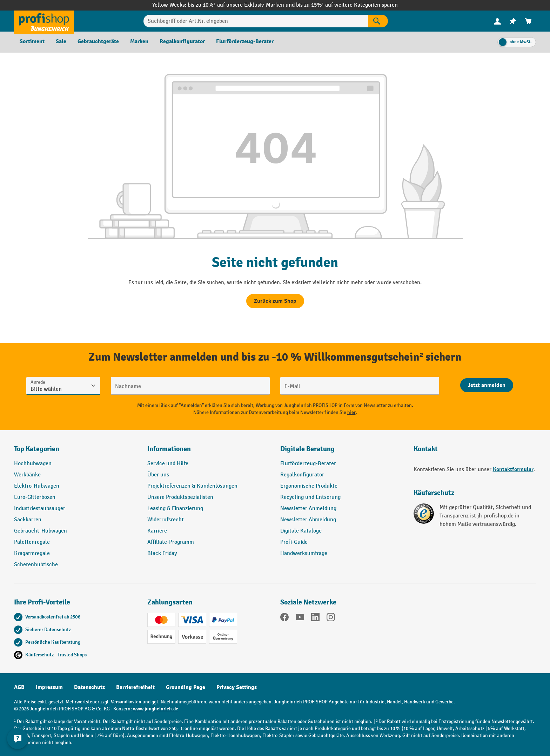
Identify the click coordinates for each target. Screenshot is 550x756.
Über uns (158, 475)
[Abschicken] (487, 385)
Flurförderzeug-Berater (308, 464)
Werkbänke (27, 475)
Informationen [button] (169, 449)
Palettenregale (32, 542)
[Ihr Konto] (497, 21)
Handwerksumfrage (304, 553)
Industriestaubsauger (40, 509)
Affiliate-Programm (171, 542)
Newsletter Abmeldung (308, 520)
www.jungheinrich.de (156, 709)
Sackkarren (28, 520)
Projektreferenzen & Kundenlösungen (192, 486)
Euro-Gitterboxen (35, 497)
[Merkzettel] (513, 21)
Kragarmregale (32, 553)
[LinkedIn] (315, 618)
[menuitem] (497, 21)
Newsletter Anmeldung (308, 509)
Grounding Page (186, 687)
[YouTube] (300, 618)
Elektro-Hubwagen (37, 486)
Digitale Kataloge (301, 531)
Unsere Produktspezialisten (180, 497)
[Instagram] (331, 618)
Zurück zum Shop (275, 301)
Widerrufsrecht (166, 520)
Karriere (157, 531)
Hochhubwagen (33, 464)
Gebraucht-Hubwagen (41, 531)
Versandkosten (126, 702)
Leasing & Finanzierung (175, 509)
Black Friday (162, 553)
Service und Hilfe (168, 464)
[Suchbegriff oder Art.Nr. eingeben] (256, 21)
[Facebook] (284, 618)
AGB (19, 687)
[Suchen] (378, 21)
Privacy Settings (237, 687)
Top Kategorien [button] (37, 449)
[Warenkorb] (528, 21)
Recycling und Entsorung (310, 497)
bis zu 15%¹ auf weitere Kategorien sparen (347, 5)
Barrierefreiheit (135, 687)
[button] (342, 452)
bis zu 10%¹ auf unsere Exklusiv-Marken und (242, 5)
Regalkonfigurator (302, 475)
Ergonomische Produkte (309, 486)
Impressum (49, 687)
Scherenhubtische (36, 565)
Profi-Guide (294, 542)
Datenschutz (89, 687)
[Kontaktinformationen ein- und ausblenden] (18, 738)
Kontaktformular (513, 469)
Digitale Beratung (307, 449)
